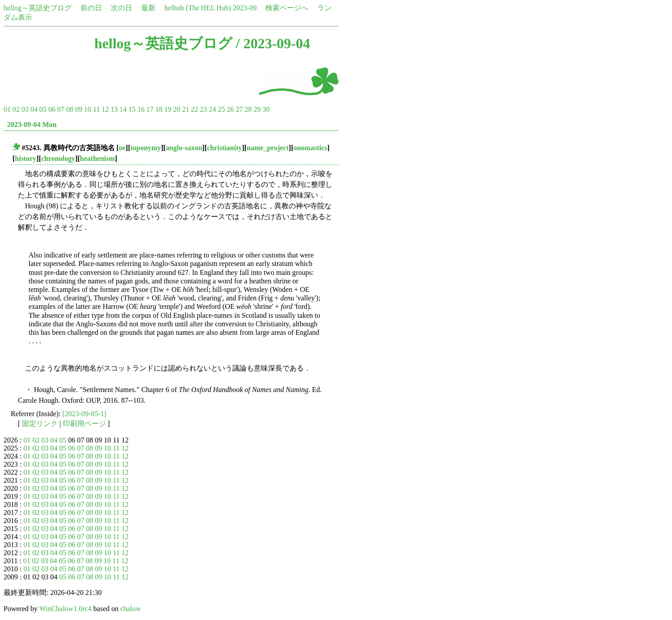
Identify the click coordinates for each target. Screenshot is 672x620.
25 (221, 109)
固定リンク (40, 424)
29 (257, 109)
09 (79, 109)
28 (248, 109)
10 (88, 109)
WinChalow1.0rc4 (65, 609)
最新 (148, 8)
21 (185, 109)
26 (230, 109)
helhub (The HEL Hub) (198, 8)
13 (114, 109)
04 (34, 109)
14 (123, 109)
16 (141, 109)
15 (132, 109)
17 (150, 109)
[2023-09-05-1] (85, 414)
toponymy (146, 148)
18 (159, 109)
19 (168, 109)
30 (266, 109)
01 (7, 109)
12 (105, 109)
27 (239, 109)
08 (70, 109)
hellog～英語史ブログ (38, 8)
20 (176, 109)
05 (43, 109)
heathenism (97, 158)
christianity (224, 148)
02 (16, 109)
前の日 (91, 8)
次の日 (122, 8)
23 (203, 109)
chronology (58, 158)
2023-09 (245, 8)
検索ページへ (287, 8)
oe (122, 148)
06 (52, 109)
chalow (130, 609)
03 (25, 109)
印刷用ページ (84, 424)
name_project (268, 148)
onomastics (311, 148)
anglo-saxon (184, 148)
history (25, 158)
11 (96, 109)
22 (194, 109)
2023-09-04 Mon (32, 124)
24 (212, 109)
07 (61, 109)
